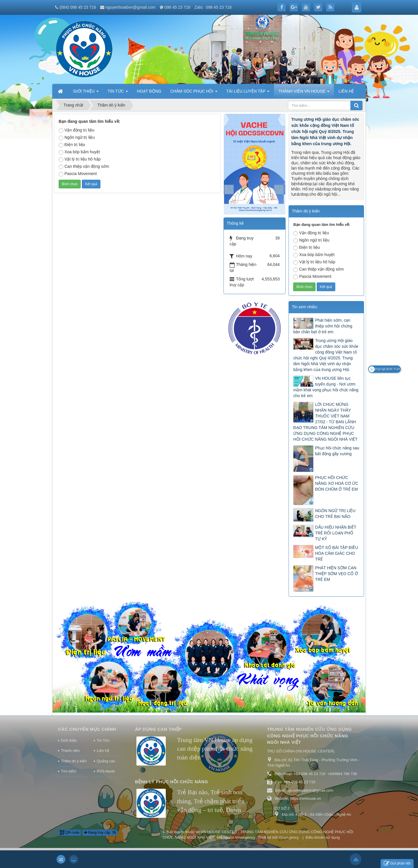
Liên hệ (103, 751)
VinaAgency (245, 837)
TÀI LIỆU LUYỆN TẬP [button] (248, 93)
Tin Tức (103, 740)
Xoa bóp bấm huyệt (79, 152)
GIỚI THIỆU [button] (86, 93)
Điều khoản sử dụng (323, 837)
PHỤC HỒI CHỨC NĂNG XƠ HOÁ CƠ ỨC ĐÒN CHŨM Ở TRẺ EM (337, 483)
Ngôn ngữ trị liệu (77, 138)
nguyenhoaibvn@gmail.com (130, 7)
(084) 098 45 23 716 (78, 7)
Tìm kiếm (69, 771)
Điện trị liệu (72, 145)
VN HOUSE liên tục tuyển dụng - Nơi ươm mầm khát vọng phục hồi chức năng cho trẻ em (326, 387)
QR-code (70, 833)
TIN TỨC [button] (118, 93)
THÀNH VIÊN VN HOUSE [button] (304, 93)
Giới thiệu (69, 740)
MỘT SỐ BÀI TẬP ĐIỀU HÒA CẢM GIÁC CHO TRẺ (336, 553)
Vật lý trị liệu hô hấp (80, 159)
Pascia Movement (78, 174)
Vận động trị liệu (76, 130)
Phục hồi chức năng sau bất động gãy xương (337, 451)
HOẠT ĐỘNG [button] (149, 91)
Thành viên (70, 751)
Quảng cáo (106, 761)
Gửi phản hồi (397, 864)
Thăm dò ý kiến (74, 761)
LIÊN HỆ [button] (346, 91)
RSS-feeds (106, 771)
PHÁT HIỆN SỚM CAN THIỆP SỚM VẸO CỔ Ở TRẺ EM (336, 574)
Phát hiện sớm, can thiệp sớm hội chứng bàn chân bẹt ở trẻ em (323, 326)
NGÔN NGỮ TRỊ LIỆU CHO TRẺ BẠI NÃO (335, 514)
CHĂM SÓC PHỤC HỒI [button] (194, 93)
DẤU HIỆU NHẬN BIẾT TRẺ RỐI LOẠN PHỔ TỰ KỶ (336, 533)
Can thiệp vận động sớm (84, 167)
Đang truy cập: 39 (100, 833)
